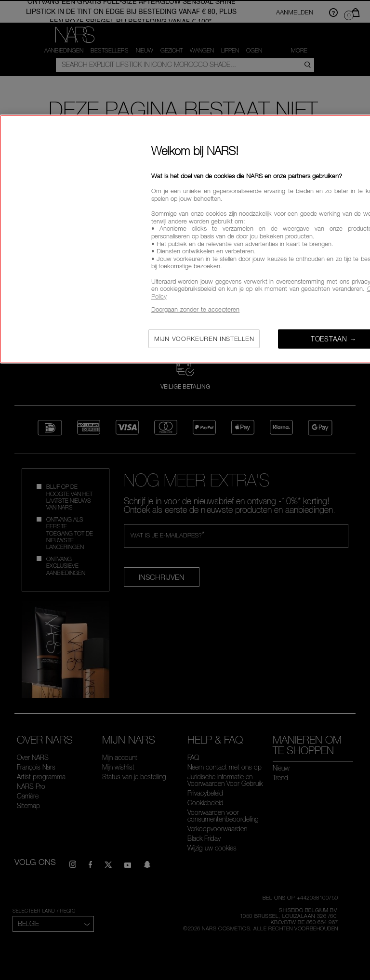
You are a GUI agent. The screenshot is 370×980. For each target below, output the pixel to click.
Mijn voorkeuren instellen (204, 339)
